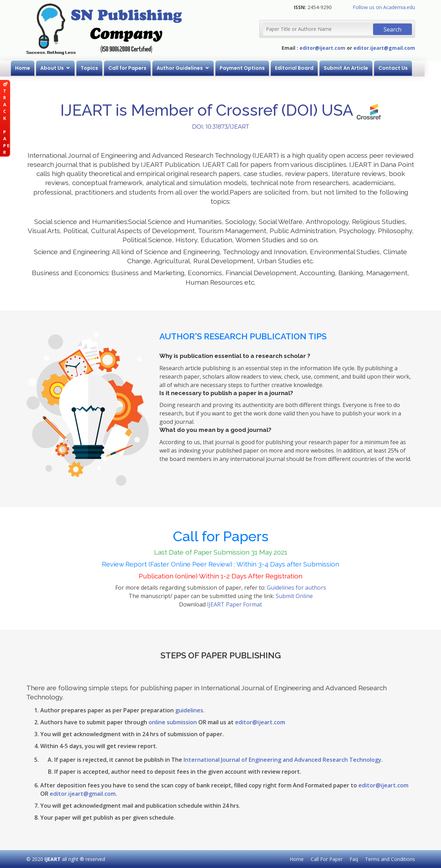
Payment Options (251, 68)
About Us (60, 68)
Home (31, 68)
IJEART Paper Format (235, 604)
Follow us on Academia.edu (384, 7)
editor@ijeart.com (322, 48)
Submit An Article (354, 68)
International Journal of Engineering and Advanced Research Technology (282, 760)
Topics (98, 68)
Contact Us (401, 68)
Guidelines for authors (297, 588)
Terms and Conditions (390, 859)
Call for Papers (136, 68)
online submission (173, 722)
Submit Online (294, 596)
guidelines (189, 710)
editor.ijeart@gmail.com (384, 48)
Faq (354, 859)
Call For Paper (327, 859)
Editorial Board (303, 68)
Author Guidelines (188, 68)
